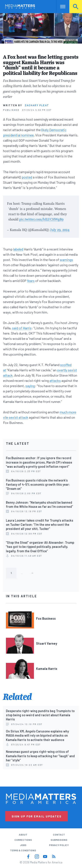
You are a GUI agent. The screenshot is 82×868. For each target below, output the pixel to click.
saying (30, 386)
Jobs (23, 845)
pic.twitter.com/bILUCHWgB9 (41, 219)
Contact (59, 835)
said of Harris (22, 328)
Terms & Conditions (23, 850)
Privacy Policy (59, 845)
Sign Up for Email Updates (37, 816)
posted (27, 177)
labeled (18, 249)
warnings (66, 260)
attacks (55, 380)
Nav (60, 6)
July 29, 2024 (60, 230)
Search (76, 6)
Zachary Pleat (37, 105)
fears (31, 281)
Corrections (23, 840)
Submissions (59, 840)
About (23, 835)
